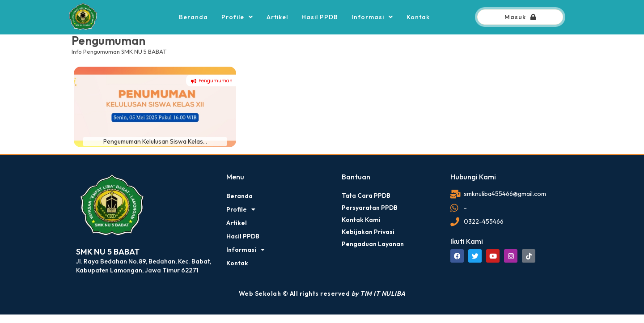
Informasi (372, 17)
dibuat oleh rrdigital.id (79, 169)
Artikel (277, 17)
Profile (237, 17)
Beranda (193, 17)
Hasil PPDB (320, 17)
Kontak (418, 17)
